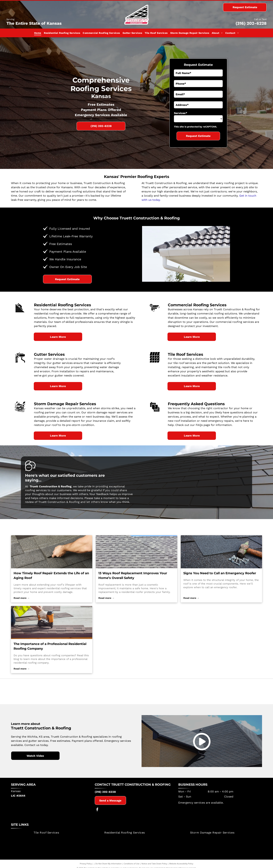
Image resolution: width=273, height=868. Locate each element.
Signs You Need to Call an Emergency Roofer (220, 573)
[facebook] (97, 813)
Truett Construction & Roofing (141, 787)
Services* (181, 113)
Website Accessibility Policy (181, 866)
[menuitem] (38, 33)
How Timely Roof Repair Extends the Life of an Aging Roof (51, 576)
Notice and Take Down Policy (154, 866)
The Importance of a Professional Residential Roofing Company (50, 646)
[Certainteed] (136, 693)
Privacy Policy (86, 866)
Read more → (22, 598)
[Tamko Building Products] (53, 693)
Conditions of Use (132, 866)
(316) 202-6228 (251, 23)
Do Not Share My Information (109, 866)
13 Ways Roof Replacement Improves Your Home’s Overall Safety (133, 576)
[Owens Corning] (220, 693)
